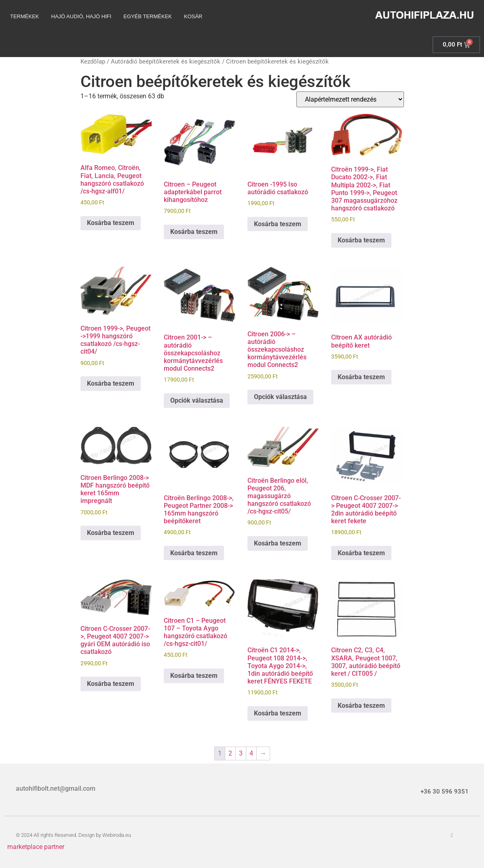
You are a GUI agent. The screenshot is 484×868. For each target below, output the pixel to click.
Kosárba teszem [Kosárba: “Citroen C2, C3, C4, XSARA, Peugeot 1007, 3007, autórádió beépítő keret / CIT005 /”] (361, 706)
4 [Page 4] (251, 753)
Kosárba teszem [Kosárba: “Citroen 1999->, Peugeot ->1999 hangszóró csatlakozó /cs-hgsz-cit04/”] (111, 383)
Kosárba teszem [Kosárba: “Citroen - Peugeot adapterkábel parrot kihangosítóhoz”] (194, 232)
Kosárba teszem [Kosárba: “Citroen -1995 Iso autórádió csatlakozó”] (278, 224)
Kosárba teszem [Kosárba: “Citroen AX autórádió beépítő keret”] (361, 377)
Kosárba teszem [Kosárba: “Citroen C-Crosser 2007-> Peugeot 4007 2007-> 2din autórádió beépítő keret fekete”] (361, 553)
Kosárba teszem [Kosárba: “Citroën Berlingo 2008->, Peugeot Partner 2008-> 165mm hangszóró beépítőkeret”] (194, 553)
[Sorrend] (350, 99)
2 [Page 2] (230, 753)
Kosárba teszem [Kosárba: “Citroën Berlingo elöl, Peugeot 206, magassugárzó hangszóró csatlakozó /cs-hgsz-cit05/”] (278, 543)
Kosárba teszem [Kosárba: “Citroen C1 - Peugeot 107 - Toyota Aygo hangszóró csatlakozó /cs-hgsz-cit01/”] (194, 676)
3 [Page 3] (241, 753)
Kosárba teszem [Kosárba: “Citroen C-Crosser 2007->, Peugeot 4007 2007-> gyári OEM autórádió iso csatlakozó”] (111, 684)
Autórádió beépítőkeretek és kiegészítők (166, 62)
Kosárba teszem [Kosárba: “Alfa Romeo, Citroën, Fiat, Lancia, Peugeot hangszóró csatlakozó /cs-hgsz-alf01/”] (111, 223)
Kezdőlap (93, 62)
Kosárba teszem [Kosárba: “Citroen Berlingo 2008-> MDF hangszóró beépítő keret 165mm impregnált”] (111, 533)
